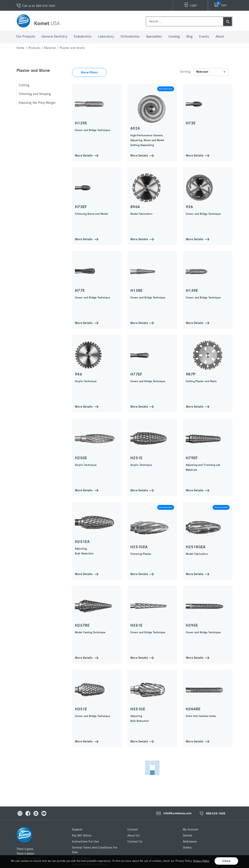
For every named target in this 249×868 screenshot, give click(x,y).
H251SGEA (196, 547)
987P (191, 374)
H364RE (193, 709)
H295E (192, 625)
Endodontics (83, 37)
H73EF (81, 207)
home (21, 48)
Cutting (24, 85)
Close (226, 861)
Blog (189, 37)
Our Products (26, 37)
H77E (80, 291)
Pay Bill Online (82, 835)
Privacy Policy (201, 861)
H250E (81, 458)
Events (204, 37)
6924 (135, 128)
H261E (136, 625)
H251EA (82, 542)
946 (78, 374)
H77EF (136, 374)
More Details (84, 155)
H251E (136, 458)
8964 (135, 207)
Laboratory (106, 37)
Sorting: (186, 72)
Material (50, 48)
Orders (187, 848)
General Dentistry (54, 37)
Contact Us (135, 842)
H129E (81, 123)
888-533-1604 (216, 813)
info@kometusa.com (178, 813)
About (220, 37)
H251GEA (139, 547)
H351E (81, 709)
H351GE (138, 709)
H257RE (82, 625)
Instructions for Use (85, 842)
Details (188, 835)
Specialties (154, 37)
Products (34, 48)
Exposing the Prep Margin (37, 103)
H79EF (192, 458)
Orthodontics (130, 37)
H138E (136, 291)
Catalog (174, 37)
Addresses (190, 842)
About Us (133, 835)
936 (189, 207)
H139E (192, 291)
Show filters (89, 72)
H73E (191, 123)
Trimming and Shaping (35, 94)
